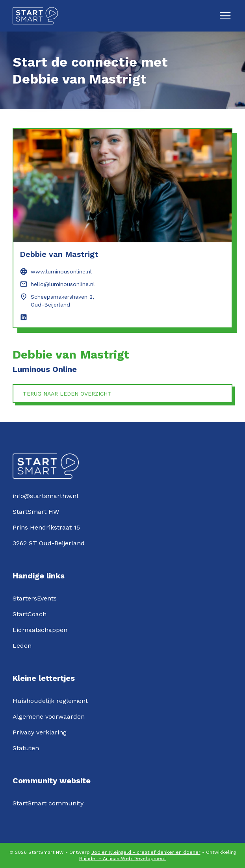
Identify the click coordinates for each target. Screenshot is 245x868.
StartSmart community (48, 803)
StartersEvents (35, 598)
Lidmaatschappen (40, 630)
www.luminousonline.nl (61, 271)
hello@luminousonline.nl (63, 284)
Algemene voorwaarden (49, 717)
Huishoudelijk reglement (50, 701)
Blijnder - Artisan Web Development (122, 859)
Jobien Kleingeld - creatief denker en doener (146, 852)
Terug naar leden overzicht (67, 394)
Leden (22, 646)
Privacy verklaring (40, 732)
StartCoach (30, 614)
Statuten (26, 748)
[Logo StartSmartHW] (35, 16)
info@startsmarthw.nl (45, 496)
